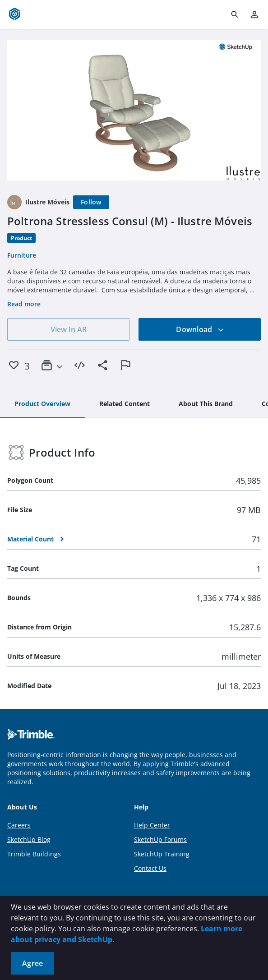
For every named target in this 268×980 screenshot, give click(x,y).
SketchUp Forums (160, 839)
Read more (24, 304)
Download (200, 329)
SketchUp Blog (29, 839)
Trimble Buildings (34, 854)
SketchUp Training (162, 854)
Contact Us (150, 868)
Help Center (152, 825)
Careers (19, 825)
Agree (32, 963)
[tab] (42, 404)
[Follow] (91, 202)
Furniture (22, 255)
